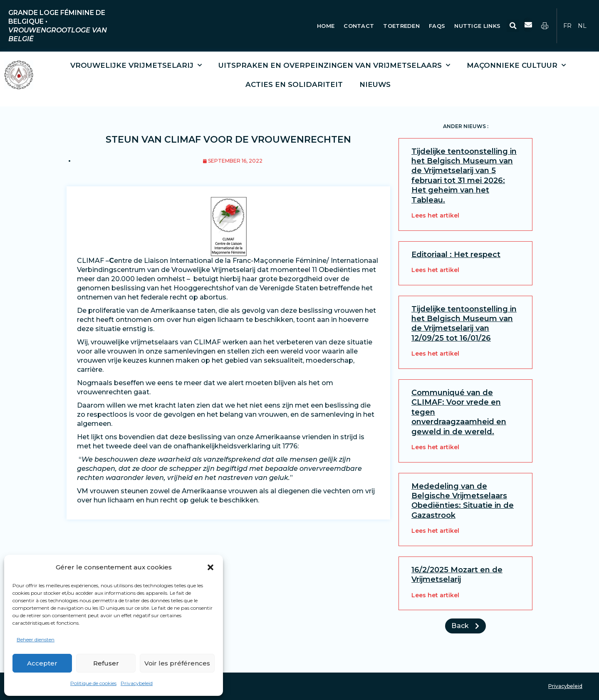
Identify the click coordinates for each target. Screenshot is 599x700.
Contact (359, 26)
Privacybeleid (137, 683)
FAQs (437, 26)
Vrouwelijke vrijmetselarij (136, 65)
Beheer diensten (36, 639)
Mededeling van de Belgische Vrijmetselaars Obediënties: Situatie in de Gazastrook (463, 501)
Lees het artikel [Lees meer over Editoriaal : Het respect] (435, 270)
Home (326, 26)
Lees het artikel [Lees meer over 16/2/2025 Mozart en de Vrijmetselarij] (435, 595)
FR (567, 26)
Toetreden (401, 26)
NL (582, 26)
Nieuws (375, 84)
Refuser (106, 663)
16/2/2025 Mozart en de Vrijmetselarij (457, 575)
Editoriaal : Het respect (456, 255)
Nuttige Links (478, 26)
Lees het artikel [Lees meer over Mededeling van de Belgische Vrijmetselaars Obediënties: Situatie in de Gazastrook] (435, 531)
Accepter (42, 663)
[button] (210, 567)
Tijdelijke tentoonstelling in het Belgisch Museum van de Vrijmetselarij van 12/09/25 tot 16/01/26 (464, 324)
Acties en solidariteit (294, 84)
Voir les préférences (177, 663)
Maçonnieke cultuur (516, 65)
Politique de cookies (93, 683)
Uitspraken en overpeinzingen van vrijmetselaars (334, 65)
